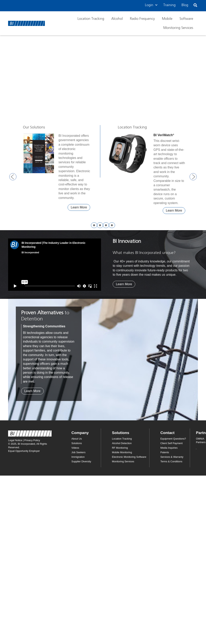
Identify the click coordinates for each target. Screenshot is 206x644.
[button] (195, 5)
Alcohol (117, 19)
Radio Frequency (142, 19)
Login (151, 5)
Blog (185, 5)
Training (169, 5)
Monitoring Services (178, 28)
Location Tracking (91, 19)
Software (186, 19)
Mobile (167, 19)
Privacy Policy (32, 440)
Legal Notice (15, 440)
